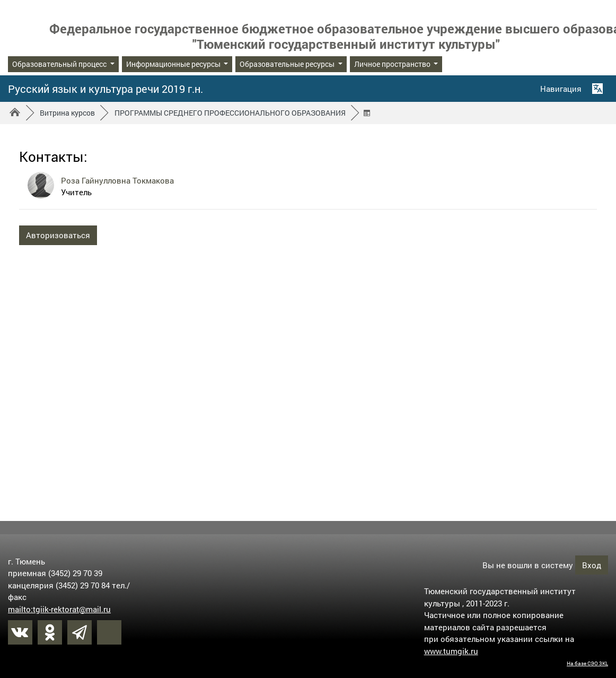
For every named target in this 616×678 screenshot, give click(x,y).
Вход (592, 564)
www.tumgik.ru (451, 650)
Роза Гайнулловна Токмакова (117, 180)
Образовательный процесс (60, 64)
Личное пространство (393, 64)
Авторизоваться (58, 235)
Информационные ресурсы (174, 64)
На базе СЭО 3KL (587, 663)
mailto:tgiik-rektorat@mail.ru (59, 609)
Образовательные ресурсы (288, 64)
